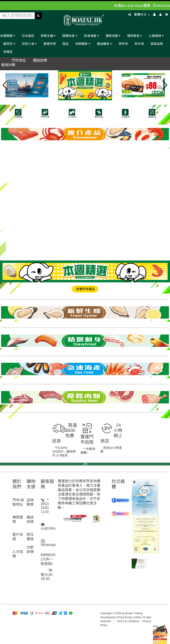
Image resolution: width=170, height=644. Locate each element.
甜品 (66, 44)
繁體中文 (142, 15)
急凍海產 (91, 36)
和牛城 (139, 44)
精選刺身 (70, 36)
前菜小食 (29, 44)
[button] (5, 85)
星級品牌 (157, 44)
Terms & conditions (128, 621)
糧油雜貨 (104, 44)
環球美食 (135, 36)
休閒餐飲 (83, 44)
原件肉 (123, 44)
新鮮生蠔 (48, 36)
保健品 (8, 52)
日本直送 (28, 36)
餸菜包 (9, 44)
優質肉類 (113, 36)
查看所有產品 (85, 289)
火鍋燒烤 (156, 36)
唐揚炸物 (50, 44)
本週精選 (8, 36)
